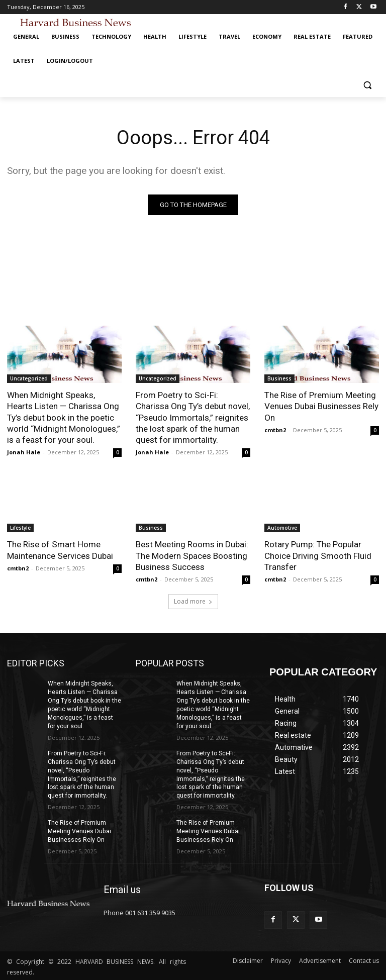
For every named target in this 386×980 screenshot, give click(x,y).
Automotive (282, 528)
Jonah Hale (24, 452)
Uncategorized (29, 378)
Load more (193, 601)
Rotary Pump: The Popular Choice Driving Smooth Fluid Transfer (318, 555)
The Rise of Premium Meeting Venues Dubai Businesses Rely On (321, 406)
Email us (122, 888)
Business (279, 378)
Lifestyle (20, 528)
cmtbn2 (275, 429)
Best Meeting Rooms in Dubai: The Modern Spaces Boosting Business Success (192, 555)
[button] (367, 85)
